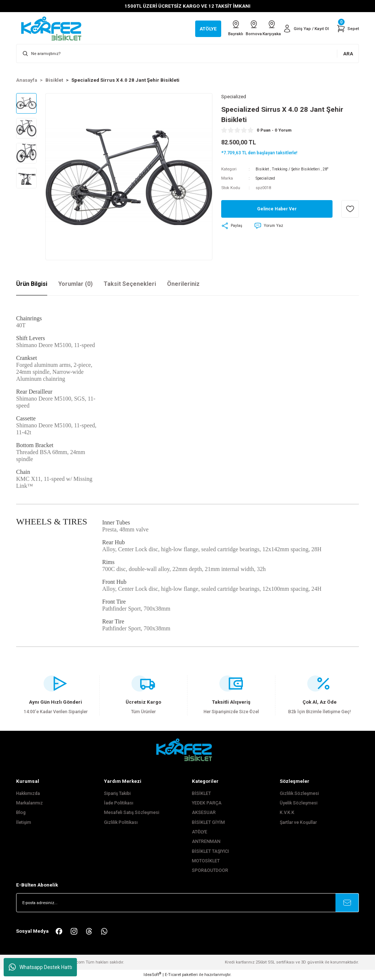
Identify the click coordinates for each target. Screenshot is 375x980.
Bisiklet (262, 169)
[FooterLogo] (187, 750)
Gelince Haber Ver (277, 209)
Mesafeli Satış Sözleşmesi (132, 813)
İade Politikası (119, 803)
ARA (348, 54)
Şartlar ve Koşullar (298, 822)
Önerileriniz (183, 284)
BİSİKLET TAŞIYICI (210, 851)
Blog (21, 813)
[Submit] (347, 903)
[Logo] (55, 28)
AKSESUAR (204, 813)
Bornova (242, 28)
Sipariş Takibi (117, 793)
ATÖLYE (200, 832)
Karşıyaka (266, 28)
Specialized (266, 179)
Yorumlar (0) (75, 284)
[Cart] (347, 29)
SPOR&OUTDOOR (210, 870)
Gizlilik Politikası (121, 822)
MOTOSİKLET (206, 861)
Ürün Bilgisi (32, 284)
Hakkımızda (28, 793)
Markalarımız (29, 803)
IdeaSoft (152, 974)
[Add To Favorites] (350, 209)
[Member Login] (304, 29)
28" (329, 169)
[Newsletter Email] (187, 903)
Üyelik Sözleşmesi (299, 803)
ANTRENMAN (206, 841)
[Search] (187, 54)
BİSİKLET (201, 793)
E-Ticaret (173, 975)
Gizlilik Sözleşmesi (299, 793)
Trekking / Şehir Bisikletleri (298, 169)
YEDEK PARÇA (207, 803)
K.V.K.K (287, 813)
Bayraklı (219, 28)
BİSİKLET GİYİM (208, 822)
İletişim (24, 822)
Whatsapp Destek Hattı (40, 967)
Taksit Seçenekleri (130, 284)
